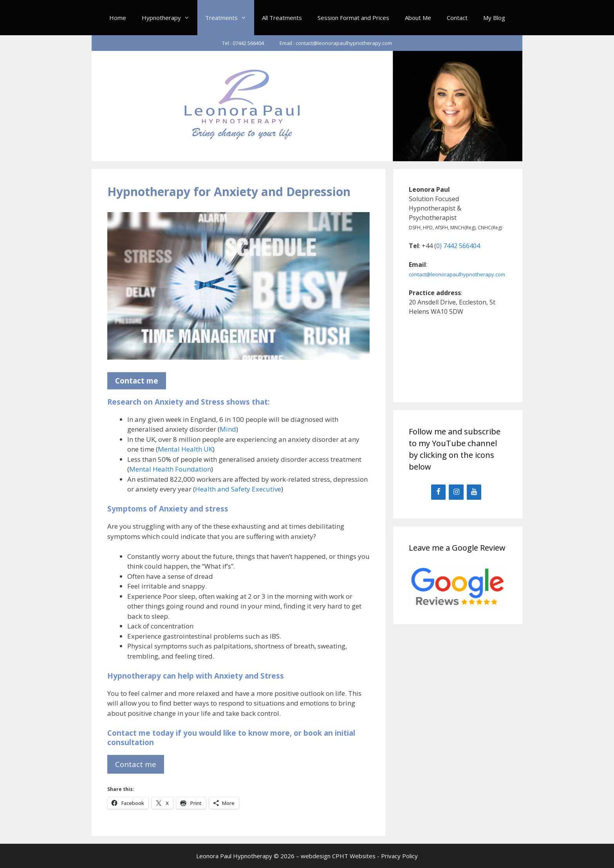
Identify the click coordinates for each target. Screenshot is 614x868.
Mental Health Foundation (170, 469)
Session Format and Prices (353, 18)
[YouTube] (474, 492)
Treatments (230, 18)
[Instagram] (456, 492)
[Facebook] (439, 492)
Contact (457, 18)
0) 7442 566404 (458, 246)
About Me (418, 18)
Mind (228, 429)
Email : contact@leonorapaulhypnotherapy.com (336, 43)
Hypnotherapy (170, 18)
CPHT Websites (354, 856)
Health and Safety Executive (238, 489)
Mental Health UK (185, 449)
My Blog (494, 18)
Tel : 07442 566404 (243, 43)
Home (118, 18)
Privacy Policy (399, 856)
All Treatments (282, 18)
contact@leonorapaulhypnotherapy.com (457, 274)
